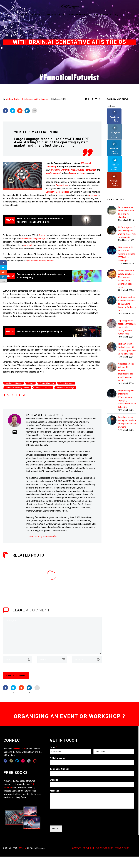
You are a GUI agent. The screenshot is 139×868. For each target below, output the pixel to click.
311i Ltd (23, 848)
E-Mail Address (58, 758)
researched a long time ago (33, 238)
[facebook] (5, 761)
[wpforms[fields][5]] (92, 784)
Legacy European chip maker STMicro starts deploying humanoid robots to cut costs (127, 367)
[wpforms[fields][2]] (92, 801)
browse (83, 173)
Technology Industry (43, 388)
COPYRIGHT (88, 848)
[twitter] (29, 761)
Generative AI (62, 185)
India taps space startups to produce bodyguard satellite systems (127, 390)
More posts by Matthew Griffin (43, 536)
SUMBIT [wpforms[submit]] (56, 828)
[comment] (52, 635)
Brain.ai (42, 235)
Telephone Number (59, 769)
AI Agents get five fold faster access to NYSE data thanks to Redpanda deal (127, 272)
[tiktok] (23, 761)
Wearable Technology (65, 388)
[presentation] (70, 821)
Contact (37, 15)
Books (24, 15)
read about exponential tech (84, 170)
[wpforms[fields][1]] (92, 763)
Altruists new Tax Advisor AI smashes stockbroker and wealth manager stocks (126, 341)
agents (30, 245)
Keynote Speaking (79, 15)
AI (26, 245)
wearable (93, 195)
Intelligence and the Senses (35, 99)
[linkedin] (17, 761)
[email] (52, 659)
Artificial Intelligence (14, 383)
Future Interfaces (67, 383)
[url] (87, 659)
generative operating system (40, 261)
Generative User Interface (58, 192)
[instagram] (11, 761)
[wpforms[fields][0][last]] (114, 752)
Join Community (102, 15)
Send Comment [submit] (16, 675)
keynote (73, 173)
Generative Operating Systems (18, 388)
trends (49, 173)
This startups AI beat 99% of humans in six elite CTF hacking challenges (127, 222)
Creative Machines (47, 383)
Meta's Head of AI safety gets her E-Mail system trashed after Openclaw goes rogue (126, 247)
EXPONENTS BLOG (104, 848)
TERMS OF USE (122, 848)
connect (57, 173)
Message (55, 791)
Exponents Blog (56, 15)
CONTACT (77, 848)
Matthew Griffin (13, 99)
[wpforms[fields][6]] (92, 773)
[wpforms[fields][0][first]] (70, 752)
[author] (17, 659)
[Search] (116, 15)
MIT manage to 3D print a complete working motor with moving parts (127, 201)
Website (54, 780)
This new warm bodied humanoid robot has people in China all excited (127, 317)
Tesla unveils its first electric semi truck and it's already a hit (126, 181)
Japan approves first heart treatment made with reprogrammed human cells (127, 296)
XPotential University (60, 170)
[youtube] (35, 761)
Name (54, 747)
